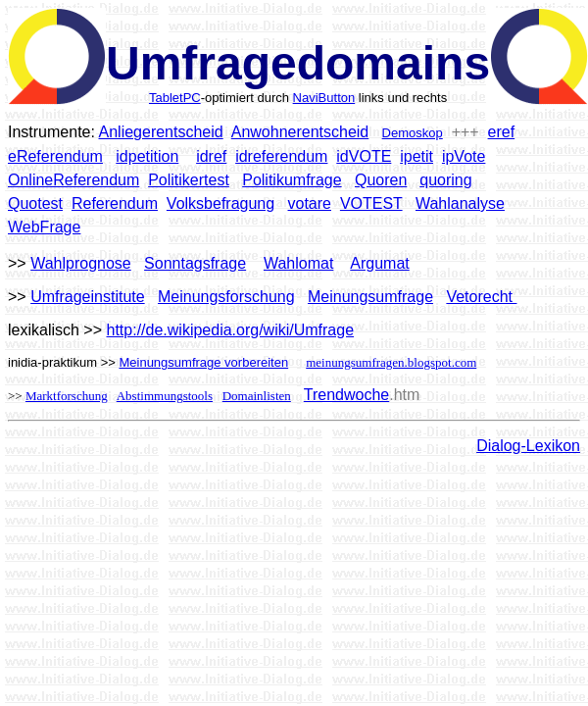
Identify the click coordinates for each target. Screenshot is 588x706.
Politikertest (189, 180)
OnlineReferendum (73, 180)
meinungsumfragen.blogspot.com (391, 362)
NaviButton (324, 98)
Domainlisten (257, 396)
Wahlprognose (81, 263)
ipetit (416, 156)
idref (211, 156)
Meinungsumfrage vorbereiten (203, 362)
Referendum (115, 203)
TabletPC (175, 98)
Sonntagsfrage (195, 263)
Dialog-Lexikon (528, 446)
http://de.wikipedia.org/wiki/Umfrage (231, 330)
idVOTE (364, 156)
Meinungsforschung (226, 297)
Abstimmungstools (165, 396)
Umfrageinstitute (88, 297)
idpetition (147, 156)
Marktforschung (67, 396)
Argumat (379, 263)
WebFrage (44, 227)
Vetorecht (481, 297)
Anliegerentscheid (161, 132)
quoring (445, 180)
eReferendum (55, 156)
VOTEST (371, 203)
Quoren (381, 180)
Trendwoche (346, 395)
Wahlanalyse (460, 203)
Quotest (35, 203)
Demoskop (413, 133)
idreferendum (281, 156)
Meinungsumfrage (370, 297)
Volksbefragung (220, 203)
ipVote (464, 156)
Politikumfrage (292, 180)
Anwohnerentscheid (300, 132)
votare (310, 203)
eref (502, 132)
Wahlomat (298, 263)
